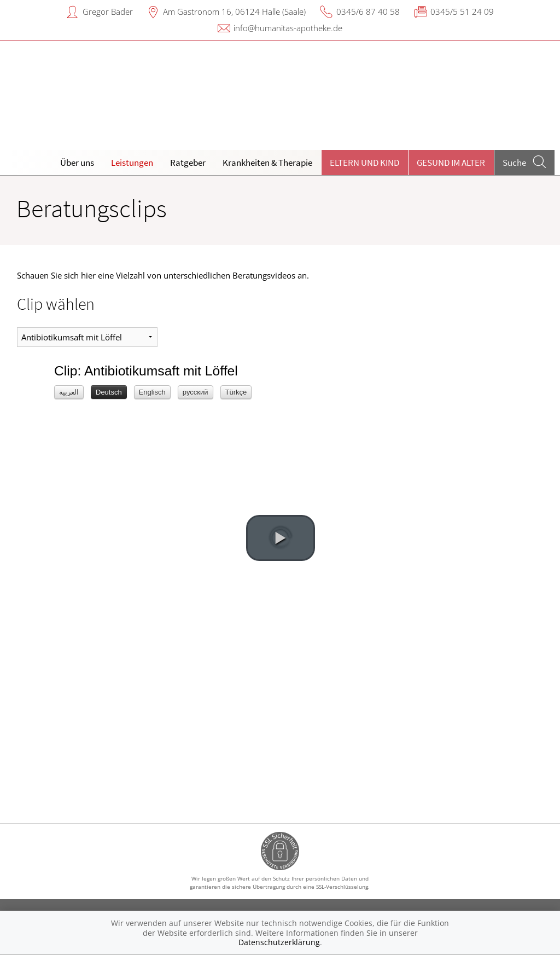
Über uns (77, 163)
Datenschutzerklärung (279, 942)
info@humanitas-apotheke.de (288, 28)
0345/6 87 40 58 (368, 11)
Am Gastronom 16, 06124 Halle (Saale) (234, 11)
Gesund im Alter (451, 163)
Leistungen (132, 163)
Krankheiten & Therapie (267, 163)
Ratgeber (188, 163)
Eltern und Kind (364, 163)
